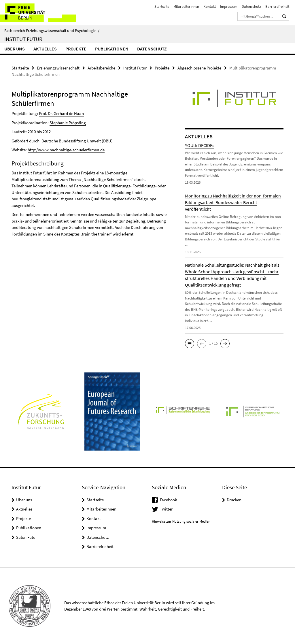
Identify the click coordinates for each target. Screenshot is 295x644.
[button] (190, 344)
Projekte (76, 49)
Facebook (168, 499)
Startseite (162, 6)
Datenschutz (251, 6)
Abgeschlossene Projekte (199, 68)
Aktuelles (45, 49)
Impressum (229, 6)
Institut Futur (23, 39)
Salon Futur (27, 537)
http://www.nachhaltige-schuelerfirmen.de (66, 150)
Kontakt (210, 6)
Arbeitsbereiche (101, 68)
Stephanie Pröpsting (68, 122)
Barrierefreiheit (277, 6)
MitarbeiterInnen (186, 6)
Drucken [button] (234, 499)
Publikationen (112, 49)
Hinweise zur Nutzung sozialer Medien (181, 521)
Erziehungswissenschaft (58, 68)
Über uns (15, 49)
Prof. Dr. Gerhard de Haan (61, 113)
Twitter (166, 509)
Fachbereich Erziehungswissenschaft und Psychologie (52, 31)
